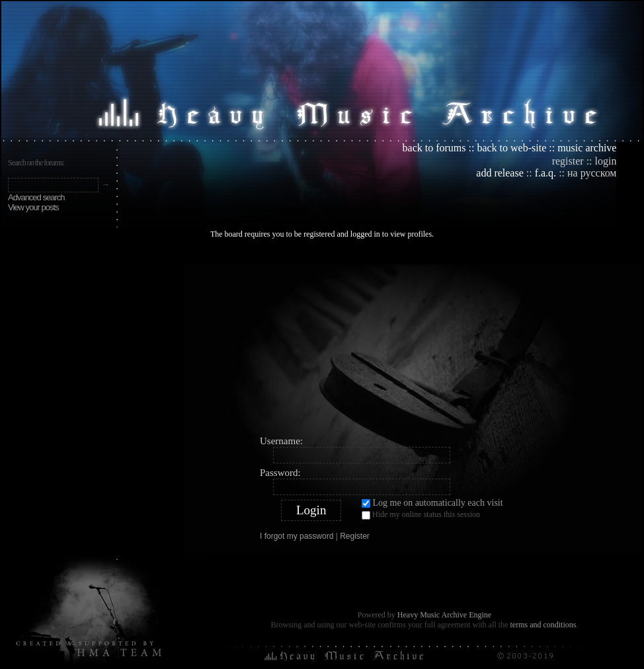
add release (500, 173)
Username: (281, 441)
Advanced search (36, 197)
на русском (592, 173)
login (606, 161)
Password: (280, 473)
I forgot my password (297, 536)
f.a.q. (545, 173)
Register (355, 536)
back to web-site (511, 148)
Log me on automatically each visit (432, 503)
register (568, 161)
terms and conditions (543, 625)
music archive (587, 148)
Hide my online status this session (421, 514)
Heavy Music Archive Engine (444, 615)
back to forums (434, 148)
